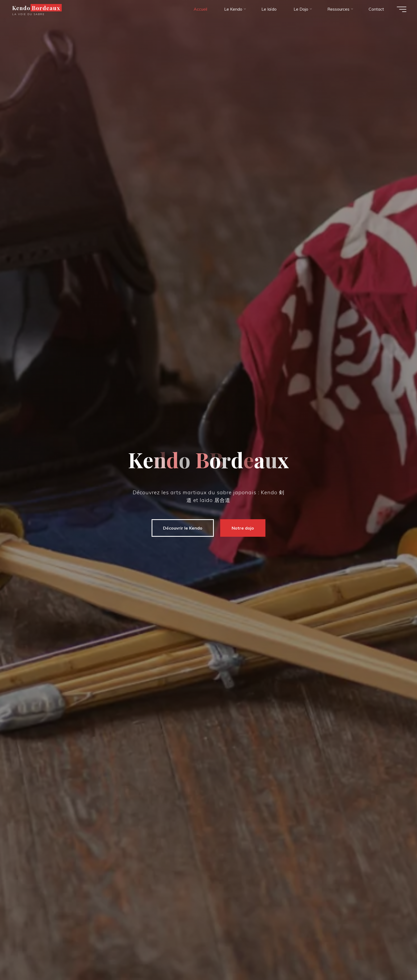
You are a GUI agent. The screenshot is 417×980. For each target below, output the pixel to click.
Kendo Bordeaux (36, 8)
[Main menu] (402, 9)
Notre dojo (243, 528)
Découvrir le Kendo (183, 528)
